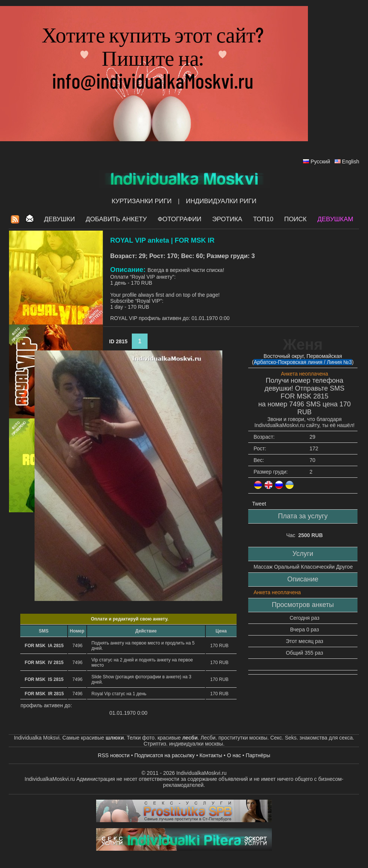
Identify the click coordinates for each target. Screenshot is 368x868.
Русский (320, 162)
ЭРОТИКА (227, 219)
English (351, 162)
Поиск (296, 219)
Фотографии (180, 219)
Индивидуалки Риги (221, 201)
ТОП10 (263, 219)
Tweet (259, 504)
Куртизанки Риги (142, 201)
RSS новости (114, 755)
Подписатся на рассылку (165, 755)
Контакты (211, 755)
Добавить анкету (116, 219)
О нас (234, 755)
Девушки (59, 219)
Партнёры (258, 755)
